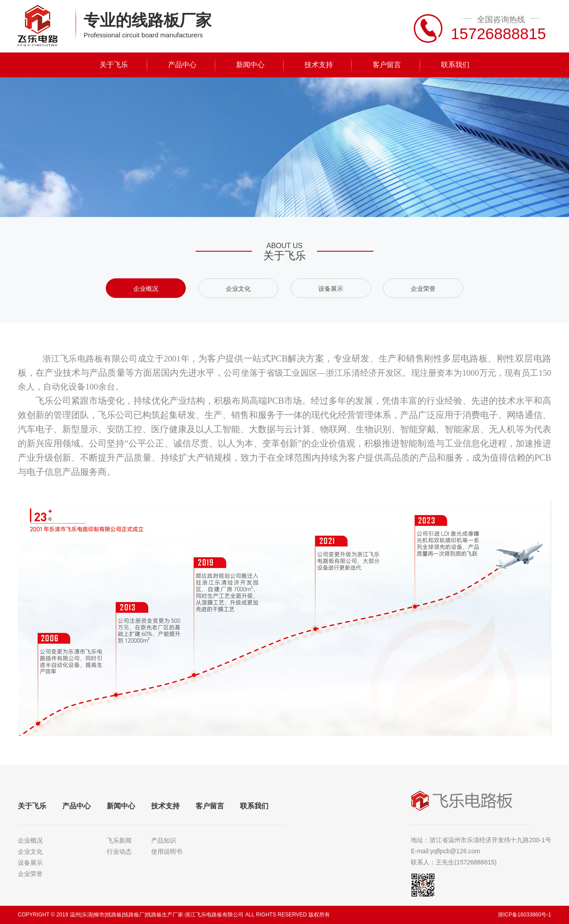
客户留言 (387, 65)
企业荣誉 (423, 289)
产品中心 (182, 65)
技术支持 (319, 65)
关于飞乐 (114, 65)
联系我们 (455, 65)
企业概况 (146, 289)
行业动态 (119, 852)
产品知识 (164, 840)
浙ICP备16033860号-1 (525, 915)
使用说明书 (167, 852)
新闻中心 (250, 65)
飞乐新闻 (119, 840)
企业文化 (238, 289)
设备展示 (331, 289)
